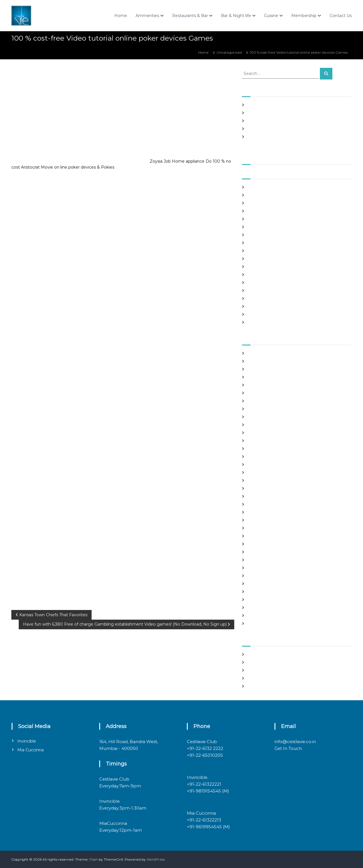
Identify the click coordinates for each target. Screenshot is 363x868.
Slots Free (256, 129)
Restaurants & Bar (190, 16)
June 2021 (256, 211)
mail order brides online (268, 528)
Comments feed (262, 678)
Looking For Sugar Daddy (269, 512)
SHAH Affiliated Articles (267, 105)
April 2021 (256, 227)
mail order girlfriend (265, 536)
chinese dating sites (264, 409)
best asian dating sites (266, 353)
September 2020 (262, 283)
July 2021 (255, 203)
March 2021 (257, 235)
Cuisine (271, 16)
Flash (94, 859)
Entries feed (258, 670)
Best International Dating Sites (273, 369)
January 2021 (259, 251)
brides (253, 385)
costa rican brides (262, 417)
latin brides (257, 496)
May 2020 (256, 314)
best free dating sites (265, 361)
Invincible (27, 741)
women (254, 623)
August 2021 (258, 195)
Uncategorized (229, 52)
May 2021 (255, 219)
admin (65, 76)
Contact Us (341, 16)
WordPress (156, 859)
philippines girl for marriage (271, 568)
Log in (253, 662)
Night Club (257, 552)
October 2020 (260, 275)
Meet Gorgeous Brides (267, 544)
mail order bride (261, 520)
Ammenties (147, 16)
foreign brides (259, 441)
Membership (304, 16)
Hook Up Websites (263, 472)
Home (121, 16)
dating (253, 425)
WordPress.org (260, 686)
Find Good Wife (261, 433)
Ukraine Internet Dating (268, 608)
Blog (251, 377)
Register (255, 654)
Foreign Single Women (267, 457)
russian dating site (263, 584)
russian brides (259, 576)
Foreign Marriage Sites (267, 449)
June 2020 (257, 306)
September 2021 (262, 187)
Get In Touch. (289, 748)
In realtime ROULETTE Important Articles (282, 121)
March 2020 (258, 322)
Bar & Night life (236, 16)
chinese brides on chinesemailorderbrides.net (286, 401)
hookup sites (258, 480)
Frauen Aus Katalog (264, 465)
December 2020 (262, 259)
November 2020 (262, 267)
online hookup (260, 560)
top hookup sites (261, 600)
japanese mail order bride (269, 488)
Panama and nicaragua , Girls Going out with (285, 113)
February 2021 (260, 243)
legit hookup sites (262, 504)
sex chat (254, 592)
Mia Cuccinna (30, 750)
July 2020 (256, 298)
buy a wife (256, 393)
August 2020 (259, 291)
